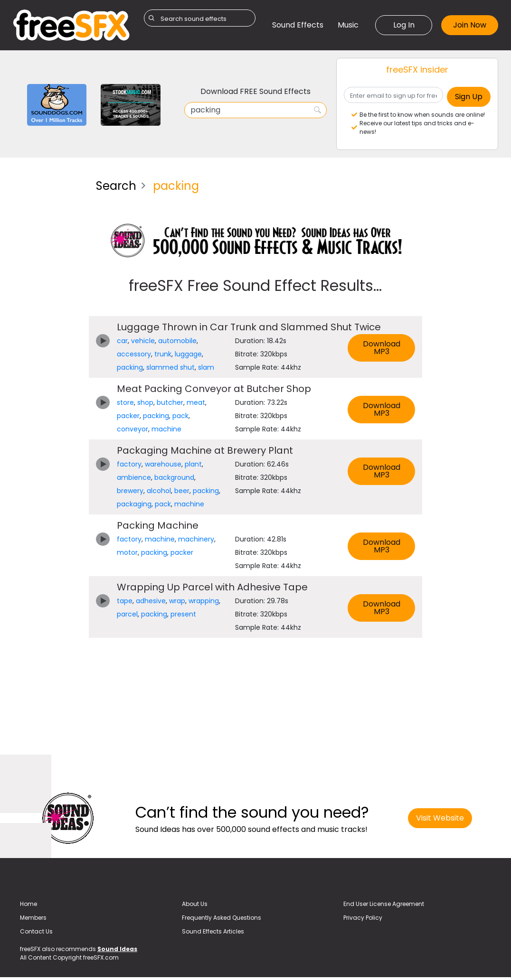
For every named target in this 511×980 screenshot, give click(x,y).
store (125, 402)
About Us (195, 904)
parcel (127, 614)
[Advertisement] (47, 314)
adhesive (151, 601)
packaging (134, 504)
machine (166, 429)
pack (180, 416)
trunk (163, 354)
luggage (188, 354)
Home (28, 904)
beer (182, 491)
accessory (134, 354)
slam (206, 367)
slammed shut (170, 367)
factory (129, 464)
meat (196, 402)
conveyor (132, 429)
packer (128, 416)
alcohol (159, 491)
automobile (177, 341)
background (174, 477)
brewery (130, 491)
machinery (196, 539)
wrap (177, 601)
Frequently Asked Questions (222, 918)
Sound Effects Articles (213, 931)
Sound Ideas (117, 949)
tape (125, 601)
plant (193, 464)
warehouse (163, 464)
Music (348, 25)
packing (130, 367)
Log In (404, 25)
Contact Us (36, 931)
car (122, 341)
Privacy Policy (363, 918)
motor (127, 552)
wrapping (204, 601)
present (183, 614)
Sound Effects (298, 25)
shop (145, 402)
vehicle (143, 341)
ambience (134, 477)
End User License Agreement (384, 904)
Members (33, 918)
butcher (170, 402)
